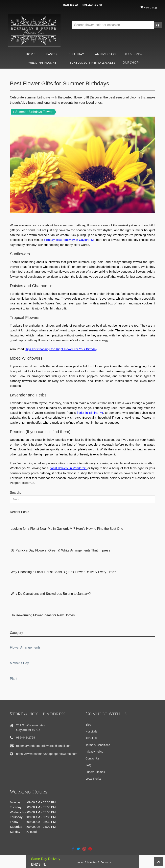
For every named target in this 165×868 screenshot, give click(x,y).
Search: (15, 493)
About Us (91, 738)
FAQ (88, 765)
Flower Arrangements (25, 647)
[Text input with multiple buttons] (113, 25)
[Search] (82, 499)
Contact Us (92, 758)
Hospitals (91, 731)
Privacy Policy (94, 752)
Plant (14, 679)
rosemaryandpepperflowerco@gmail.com (44, 746)
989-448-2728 (92, 5)
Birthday (76, 54)
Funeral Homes (95, 772)
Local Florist (93, 779)
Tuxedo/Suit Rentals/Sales (92, 63)
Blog (88, 725)
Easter (52, 54)
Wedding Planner (43, 63)
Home (31, 54)
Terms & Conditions (98, 745)
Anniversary (106, 54)
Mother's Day (19, 663)
